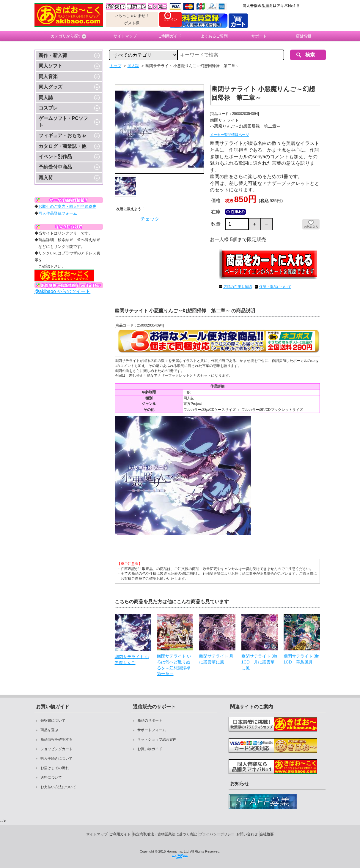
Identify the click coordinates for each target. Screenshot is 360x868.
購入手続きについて (56, 758)
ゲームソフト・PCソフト (63, 122)
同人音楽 (48, 76)
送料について (51, 777)
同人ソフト (51, 66)
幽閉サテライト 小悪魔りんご (132, 660)
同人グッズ (51, 87)
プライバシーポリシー (217, 834)
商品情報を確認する (56, 739)
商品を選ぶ (49, 730)
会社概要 (267, 834)
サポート (259, 36)
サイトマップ (125, 36)
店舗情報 (304, 36)
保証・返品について (275, 287)
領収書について (53, 720)
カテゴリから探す (69, 36)
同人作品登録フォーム (58, 213)
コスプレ (48, 108)
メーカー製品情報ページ (229, 135)
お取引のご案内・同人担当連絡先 (67, 206)
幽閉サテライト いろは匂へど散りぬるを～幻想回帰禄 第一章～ (175, 665)
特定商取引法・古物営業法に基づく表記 (165, 834)
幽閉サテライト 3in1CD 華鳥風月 (302, 659)
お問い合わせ (247, 834)
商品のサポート (150, 720)
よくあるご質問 (214, 36)
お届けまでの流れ (55, 768)
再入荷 (46, 178)
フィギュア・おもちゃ (62, 136)
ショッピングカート (56, 749)
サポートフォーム (152, 730)
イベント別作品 (55, 157)
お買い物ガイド (150, 749)
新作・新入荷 (53, 55)
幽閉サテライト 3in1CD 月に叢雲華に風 (259, 662)
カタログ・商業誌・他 (62, 146)
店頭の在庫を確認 (238, 287)
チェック (150, 219)
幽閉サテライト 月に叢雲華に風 (216, 659)
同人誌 (46, 98)
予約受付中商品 (55, 167)
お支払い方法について (58, 787)
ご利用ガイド (170, 36)
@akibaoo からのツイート (63, 291)
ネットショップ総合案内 (157, 739)
